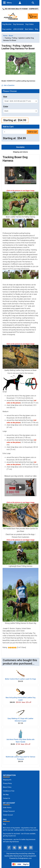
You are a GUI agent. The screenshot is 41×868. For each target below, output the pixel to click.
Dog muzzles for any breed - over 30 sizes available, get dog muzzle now (19, 835)
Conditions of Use (9, 791)
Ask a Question (8, 85)
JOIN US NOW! (18, 29)
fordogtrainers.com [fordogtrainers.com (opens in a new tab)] (25, 858)
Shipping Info (7, 780)
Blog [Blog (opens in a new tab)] (37, 29)
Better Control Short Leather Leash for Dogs (21, 679)
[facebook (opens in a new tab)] (9, 848)
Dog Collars (30, 24)
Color (6, 107)
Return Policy (7, 787)
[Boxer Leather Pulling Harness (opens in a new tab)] (20, 203)
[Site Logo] (11, 16)
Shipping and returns (20, 152)
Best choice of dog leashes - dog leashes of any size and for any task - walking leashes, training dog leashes (20, 829)
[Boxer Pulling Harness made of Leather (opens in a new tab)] (20, 595)
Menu (7, 3)
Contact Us (7, 798)
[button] (20, 175)
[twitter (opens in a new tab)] (14, 848)
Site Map (6, 795)
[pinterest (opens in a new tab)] (20, 848)
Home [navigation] (5, 36)
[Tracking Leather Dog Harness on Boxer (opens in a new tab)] (20, 357)
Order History (7, 808)
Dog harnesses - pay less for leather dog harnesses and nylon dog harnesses (19, 841)
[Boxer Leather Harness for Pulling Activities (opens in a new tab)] (20, 553)
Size (5, 97)
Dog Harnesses (18, 24)
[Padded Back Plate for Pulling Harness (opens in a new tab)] (20, 515)
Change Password (9, 811)
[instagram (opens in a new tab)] (31, 848)
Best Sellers (29, 29)
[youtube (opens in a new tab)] (25, 848)
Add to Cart (32, 132)
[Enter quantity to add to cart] (15, 132)
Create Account (8, 815)
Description (20, 147)
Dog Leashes (7, 29)
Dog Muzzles (7, 24)
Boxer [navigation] (11, 36)
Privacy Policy (7, 783)
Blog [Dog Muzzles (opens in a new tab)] (4, 824)
